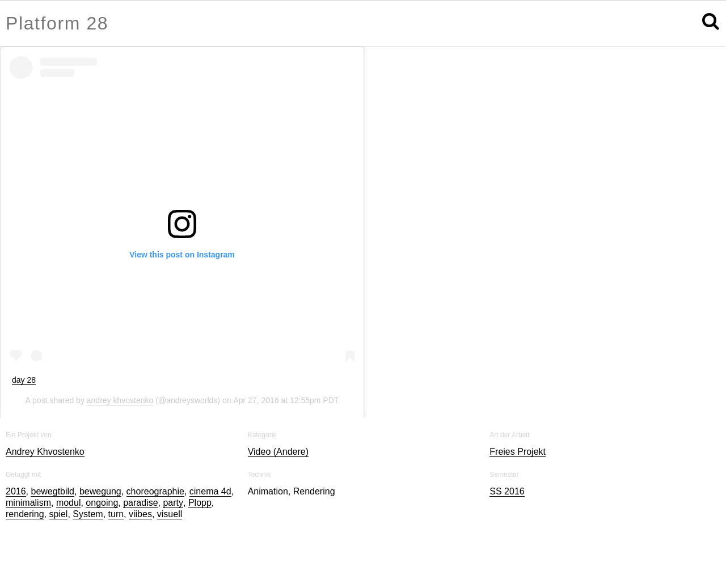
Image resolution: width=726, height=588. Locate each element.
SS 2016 (507, 491)
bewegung (100, 491)
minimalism (28, 503)
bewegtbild (52, 491)
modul (69, 503)
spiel (59, 514)
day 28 (24, 380)
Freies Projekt (518, 452)
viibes (140, 514)
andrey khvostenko (120, 400)
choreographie (155, 491)
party (173, 503)
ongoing (102, 503)
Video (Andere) (278, 452)
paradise (140, 503)
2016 (16, 491)
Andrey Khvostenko (45, 452)
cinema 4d (210, 491)
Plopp (200, 503)
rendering (25, 514)
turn (116, 514)
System (88, 514)
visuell (170, 514)
